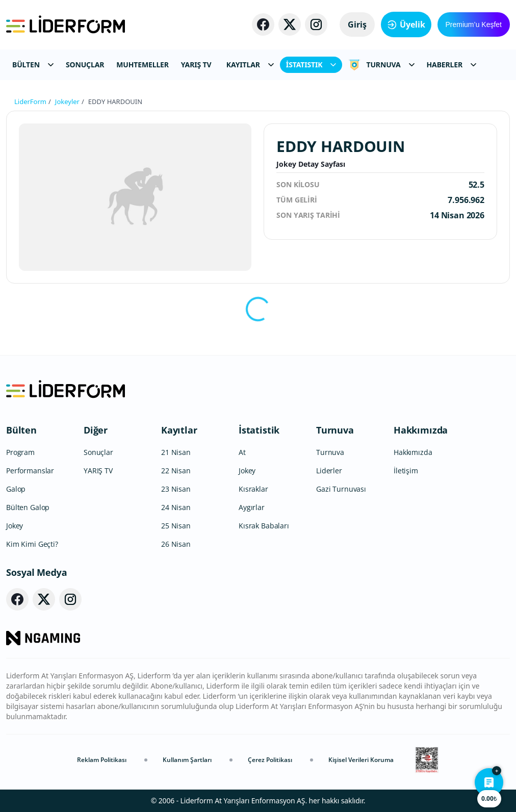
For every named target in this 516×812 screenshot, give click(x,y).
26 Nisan (176, 544)
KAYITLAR (250, 65)
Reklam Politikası (102, 760)
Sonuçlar (98, 452)
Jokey (15, 526)
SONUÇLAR (85, 65)
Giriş (357, 24)
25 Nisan (176, 526)
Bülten (21, 430)
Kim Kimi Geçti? (32, 544)
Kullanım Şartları (187, 760)
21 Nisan (176, 452)
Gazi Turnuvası (341, 489)
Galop (16, 489)
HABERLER (452, 65)
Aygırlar (252, 507)
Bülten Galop (28, 507)
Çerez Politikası (270, 760)
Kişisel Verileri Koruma (361, 760)
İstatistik (259, 430)
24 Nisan (176, 507)
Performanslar (30, 471)
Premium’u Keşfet (474, 24)
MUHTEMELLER (143, 65)
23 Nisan (176, 489)
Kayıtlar (179, 430)
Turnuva (335, 430)
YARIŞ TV (196, 65)
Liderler (329, 471)
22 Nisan (176, 471)
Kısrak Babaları (264, 526)
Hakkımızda (421, 430)
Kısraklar (253, 489)
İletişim (406, 471)
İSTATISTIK (311, 65)
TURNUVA (381, 65)
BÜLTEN (33, 65)
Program (20, 452)
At (242, 452)
